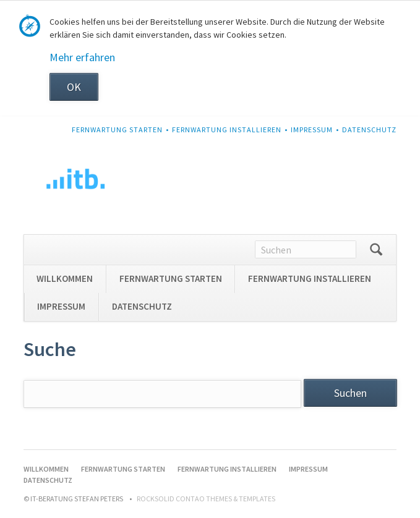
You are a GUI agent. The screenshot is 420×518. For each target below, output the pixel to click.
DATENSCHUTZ (369, 129)
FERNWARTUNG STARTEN (117, 129)
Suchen (376, 250)
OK (74, 87)
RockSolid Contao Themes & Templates (206, 499)
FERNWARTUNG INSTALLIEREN (227, 129)
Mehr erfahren (82, 57)
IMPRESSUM (312, 129)
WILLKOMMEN (65, 278)
